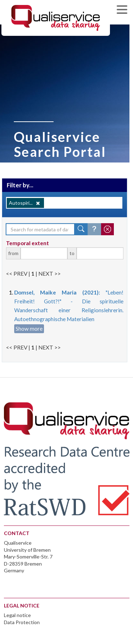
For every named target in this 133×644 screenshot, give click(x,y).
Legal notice (17, 615)
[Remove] (38, 203)
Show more (29, 329)
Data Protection (22, 622)
